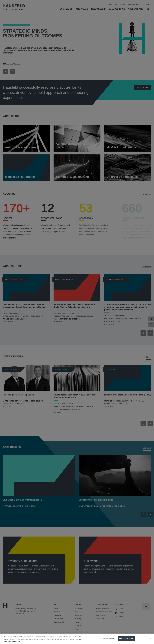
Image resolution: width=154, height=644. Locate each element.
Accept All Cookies (126, 638)
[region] (77, 639)
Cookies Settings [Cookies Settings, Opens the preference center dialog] (108, 638)
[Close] (150, 638)
